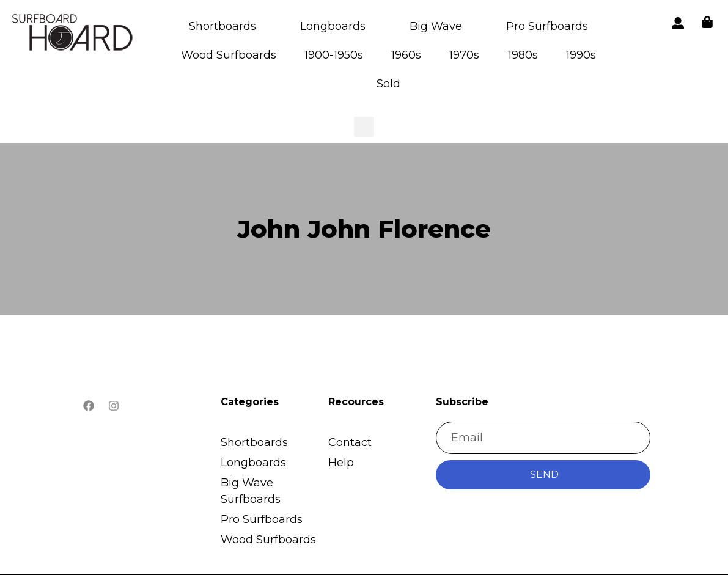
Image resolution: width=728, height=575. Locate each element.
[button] (73, 35)
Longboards (333, 26)
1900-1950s (334, 55)
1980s (523, 55)
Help (341, 463)
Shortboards (222, 26)
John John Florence (364, 229)
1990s (581, 55)
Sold (388, 84)
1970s (464, 55)
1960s (406, 55)
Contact (350, 442)
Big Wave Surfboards (251, 491)
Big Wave (436, 26)
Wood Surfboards (229, 55)
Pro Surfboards (547, 26)
